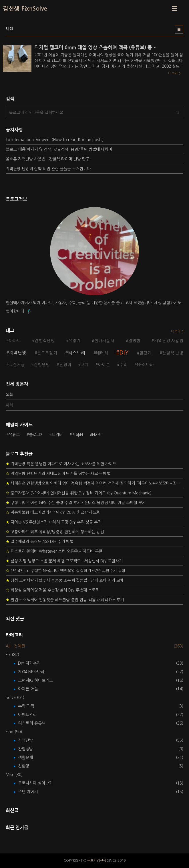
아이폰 (104, 365)
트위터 (57, 435)
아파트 (15, 341)
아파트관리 (31, 715)
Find (14, 732)
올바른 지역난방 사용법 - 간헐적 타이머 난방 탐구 (48, 159)
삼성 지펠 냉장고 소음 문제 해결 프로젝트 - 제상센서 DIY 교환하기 (64, 561)
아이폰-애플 (32, 689)
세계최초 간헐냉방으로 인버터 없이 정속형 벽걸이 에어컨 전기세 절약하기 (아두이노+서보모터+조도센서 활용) (94, 483)
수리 (124, 365)
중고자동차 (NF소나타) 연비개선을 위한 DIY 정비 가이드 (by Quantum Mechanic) (79, 493)
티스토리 (77, 353)
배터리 (102, 353)
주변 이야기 (32, 792)
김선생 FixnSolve (25, 9)
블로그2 (36, 435)
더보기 (176, 331)
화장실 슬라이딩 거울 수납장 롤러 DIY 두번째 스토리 (52, 590)
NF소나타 (145, 365)
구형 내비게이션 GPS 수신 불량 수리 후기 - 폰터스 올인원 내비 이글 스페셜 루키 (76, 503)
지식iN (77, 435)
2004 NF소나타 (35, 672)
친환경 (28, 766)
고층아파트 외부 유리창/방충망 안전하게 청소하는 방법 (55, 532)
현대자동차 (104, 341)
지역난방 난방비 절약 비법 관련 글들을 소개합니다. (49, 169)
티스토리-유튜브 (36, 723)
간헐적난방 (45, 341)
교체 (85, 365)
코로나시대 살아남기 (39, 783)
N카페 (97, 435)
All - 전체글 (15, 646)
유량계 (75, 341)
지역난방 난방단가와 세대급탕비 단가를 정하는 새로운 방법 (58, 474)
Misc (14, 775)
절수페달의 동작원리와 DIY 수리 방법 (40, 542)
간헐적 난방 (173, 353)
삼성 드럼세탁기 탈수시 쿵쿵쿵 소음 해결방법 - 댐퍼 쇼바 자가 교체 (65, 580)
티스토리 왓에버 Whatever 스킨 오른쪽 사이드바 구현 (54, 551)
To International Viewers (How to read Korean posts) (55, 140)
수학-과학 (30, 706)
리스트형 (179, 29)
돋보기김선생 (97, 861)
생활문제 (30, 757)
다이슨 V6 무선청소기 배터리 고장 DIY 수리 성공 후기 (54, 522)
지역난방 (18, 353)
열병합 (134, 341)
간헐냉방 (42, 365)
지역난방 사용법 (169, 341)
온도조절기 (47, 353)
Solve (15, 697)
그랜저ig (17, 365)
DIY (124, 353)
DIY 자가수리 (33, 663)
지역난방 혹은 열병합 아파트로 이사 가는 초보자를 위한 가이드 (61, 464)
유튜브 (14, 435)
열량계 (146, 353)
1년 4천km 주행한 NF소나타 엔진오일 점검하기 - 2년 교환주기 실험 (65, 571)
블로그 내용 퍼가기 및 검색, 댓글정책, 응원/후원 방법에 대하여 (59, 149)
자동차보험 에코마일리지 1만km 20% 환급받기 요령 (53, 512)
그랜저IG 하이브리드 (40, 680)
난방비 (65, 365)
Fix (12, 655)
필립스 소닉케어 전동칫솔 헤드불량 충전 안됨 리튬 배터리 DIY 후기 (65, 600)
